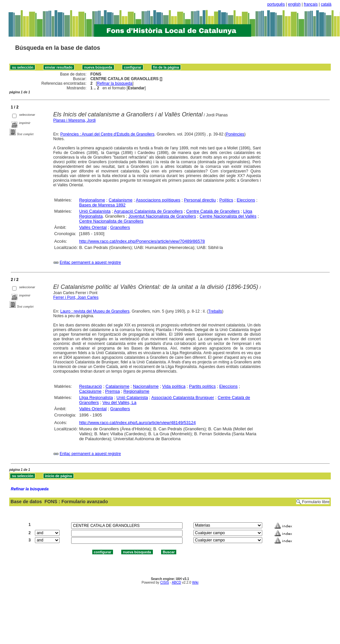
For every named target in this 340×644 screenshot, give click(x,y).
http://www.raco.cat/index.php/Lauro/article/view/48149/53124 (137, 423)
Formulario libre (316, 502)
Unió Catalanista (95, 211)
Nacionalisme (146, 386)
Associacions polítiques (158, 200)
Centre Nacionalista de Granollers (111, 221)
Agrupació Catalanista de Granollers (148, 211)
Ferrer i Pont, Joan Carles (76, 297)
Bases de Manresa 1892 (102, 205)
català (326, 4)
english (294, 4)
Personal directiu (200, 200)
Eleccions (246, 200)
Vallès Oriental (93, 227)
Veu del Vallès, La (119, 402)
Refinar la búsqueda (114, 83)
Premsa (113, 391)
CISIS (165, 583)
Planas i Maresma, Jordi (75, 120)
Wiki (195, 583)
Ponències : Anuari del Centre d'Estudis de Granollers (107, 134)
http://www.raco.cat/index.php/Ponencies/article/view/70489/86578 (142, 241)
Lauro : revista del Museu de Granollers (95, 311)
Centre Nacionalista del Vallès (228, 216)
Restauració (90, 386)
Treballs (215, 311)
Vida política (174, 386)
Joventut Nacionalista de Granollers (162, 216)
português (276, 4)
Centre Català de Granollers (213, 211)
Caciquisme (90, 391)
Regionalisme (92, 200)
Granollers (120, 227)
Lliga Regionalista (96, 398)
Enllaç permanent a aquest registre (90, 262)
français (311, 4)
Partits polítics (202, 386)
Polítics (226, 200)
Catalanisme (121, 200)
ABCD (176, 583)
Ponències (235, 134)
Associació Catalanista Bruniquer (183, 398)
